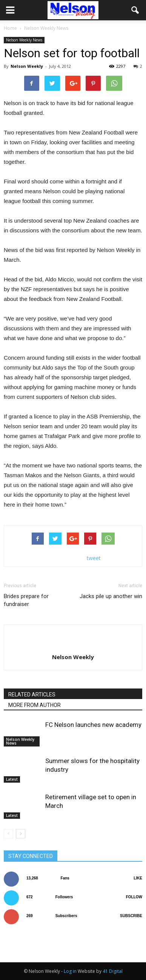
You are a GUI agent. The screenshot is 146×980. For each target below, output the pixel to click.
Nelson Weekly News (24, 40)
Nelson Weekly (27, 66)
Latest (12, 779)
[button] (135, 10)
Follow (134, 897)
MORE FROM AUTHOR (35, 705)
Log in (70, 971)
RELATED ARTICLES (32, 695)
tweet (94, 558)
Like (138, 878)
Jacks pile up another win (111, 596)
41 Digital (113, 971)
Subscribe (131, 916)
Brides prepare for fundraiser (26, 600)
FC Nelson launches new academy (93, 725)
